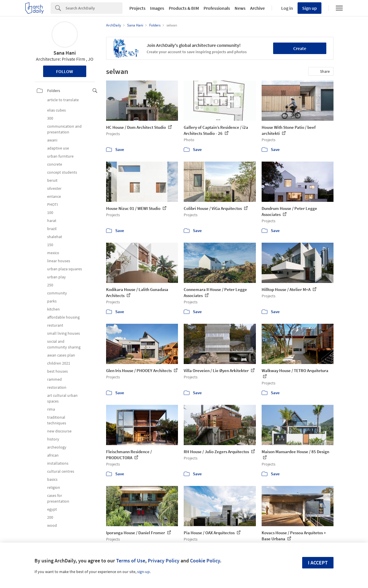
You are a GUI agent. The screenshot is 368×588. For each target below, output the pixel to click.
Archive (257, 8)
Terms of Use (131, 561)
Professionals (217, 8)
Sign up (309, 8)
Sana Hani (65, 53)
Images (157, 8)
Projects (137, 8)
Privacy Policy (164, 561)
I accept (318, 563)
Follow (65, 71)
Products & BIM (184, 8)
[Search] (94, 8)
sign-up (143, 572)
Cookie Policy (205, 561)
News (240, 8)
